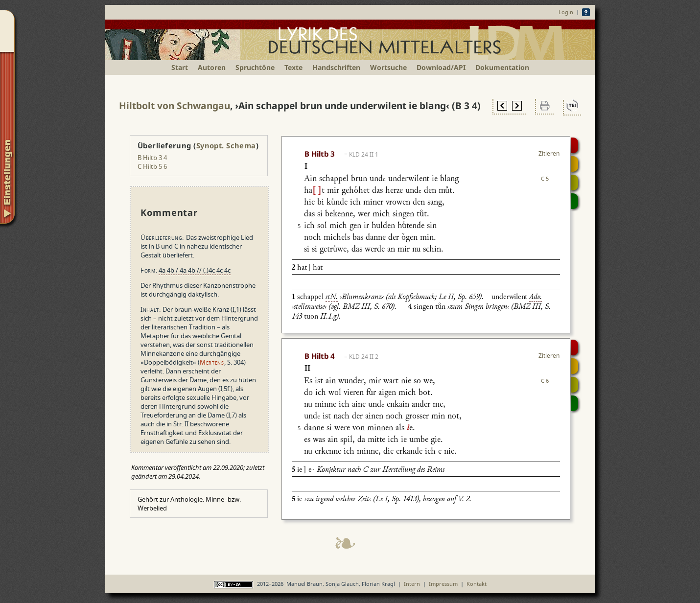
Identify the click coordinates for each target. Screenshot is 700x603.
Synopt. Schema (226, 145)
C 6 (545, 381)
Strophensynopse (574, 164)
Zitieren (549, 153)
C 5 (545, 178)
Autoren (212, 67)
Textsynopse (574, 183)
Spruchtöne (255, 67)
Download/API (441, 67)
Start (180, 67)
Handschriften (336, 67)
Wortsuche (388, 67)
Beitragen (574, 201)
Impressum (443, 584)
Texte (293, 67)
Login (566, 12)
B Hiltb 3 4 (152, 158)
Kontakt (477, 584)
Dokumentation (502, 67)
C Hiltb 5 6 (152, 166)
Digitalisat (574, 145)
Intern (412, 584)
